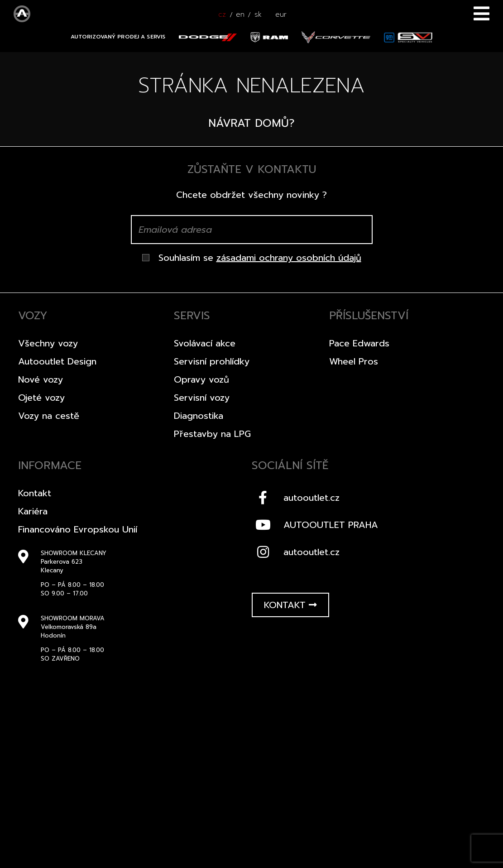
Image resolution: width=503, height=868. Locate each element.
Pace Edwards (359, 343)
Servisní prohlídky (212, 361)
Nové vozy (41, 379)
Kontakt (35, 493)
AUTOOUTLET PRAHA (315, 525)
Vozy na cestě (49, 416)
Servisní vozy (202, 398)
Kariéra (33, 511)
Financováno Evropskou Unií (78, 529)
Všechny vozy (48, 343)
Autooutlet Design (57, 361)
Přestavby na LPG (212, 434)
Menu (481, 14)
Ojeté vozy (41, 398)
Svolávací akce (205, 343)
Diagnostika (199, 416)
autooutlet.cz (296, 498)
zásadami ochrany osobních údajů (289, 258)
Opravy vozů (201, 379)
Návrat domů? (251, 123)
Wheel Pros (354, 361)
